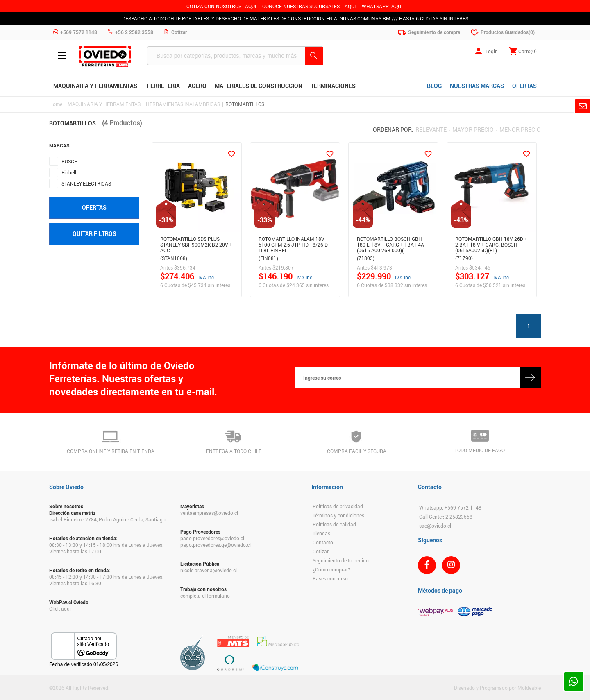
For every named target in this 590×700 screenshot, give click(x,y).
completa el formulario (205, 596)
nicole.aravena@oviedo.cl (209, 570)
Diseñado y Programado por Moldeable (497, 688)
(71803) (366, 258)
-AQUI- (251, 6)
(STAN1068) (174, 258)
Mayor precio (473, 130)
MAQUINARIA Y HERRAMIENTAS (104, 104)
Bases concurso (330, 578)
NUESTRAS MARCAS (477, 86)
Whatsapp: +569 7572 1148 (450, 507)
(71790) (464, 258)
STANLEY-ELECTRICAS (86, 183)
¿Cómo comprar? (331, 569)
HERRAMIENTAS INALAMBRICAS (183, 104)
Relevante (431, 130)
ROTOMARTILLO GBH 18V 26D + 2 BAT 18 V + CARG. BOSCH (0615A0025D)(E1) (491, 243)
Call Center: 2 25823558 (446, 517)
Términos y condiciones (338, 515)
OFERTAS (524, 86)
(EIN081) (268, 258)
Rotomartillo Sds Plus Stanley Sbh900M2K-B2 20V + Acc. (196, 243)
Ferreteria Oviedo (105, 57)
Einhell (69, 172)
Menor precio (520, 130)
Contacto (323, 542)
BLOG (434, 86)
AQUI (350, 6)
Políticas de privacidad (338, 506)
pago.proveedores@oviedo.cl (212, 538)
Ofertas (94, 207)
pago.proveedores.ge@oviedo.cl (216, 545)
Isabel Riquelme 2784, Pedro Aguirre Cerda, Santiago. (108, 519)
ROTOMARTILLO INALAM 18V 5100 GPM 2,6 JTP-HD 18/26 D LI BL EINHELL (293, 243)
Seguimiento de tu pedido (341, 560)
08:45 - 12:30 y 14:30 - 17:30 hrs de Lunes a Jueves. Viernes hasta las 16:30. (106, 580)
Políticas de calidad (334, 524)
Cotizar (321, 551)
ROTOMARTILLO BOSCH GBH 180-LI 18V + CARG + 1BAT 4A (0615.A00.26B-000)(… (390, 243)
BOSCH (70, 161)
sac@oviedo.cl (435, 526)
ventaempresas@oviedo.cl (209, 513)
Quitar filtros (94, 234)
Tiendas (321, 533)
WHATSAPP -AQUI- (383, 6)
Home (56, 104)
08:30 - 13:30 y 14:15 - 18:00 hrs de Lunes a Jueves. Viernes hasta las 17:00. (106, 548)
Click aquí (60, 609)
